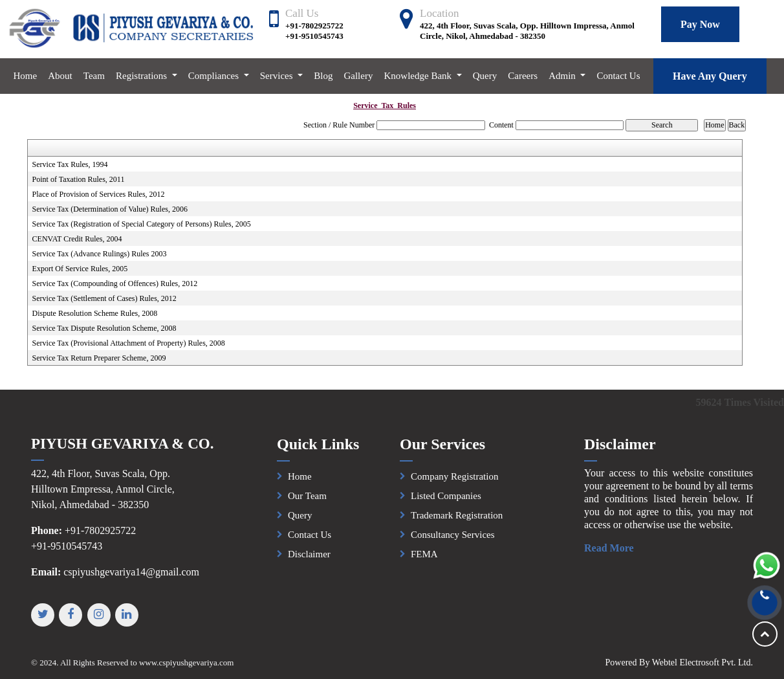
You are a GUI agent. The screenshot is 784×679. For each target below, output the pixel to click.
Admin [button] (563, 76)
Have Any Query (710, 76)
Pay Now (700, 24)
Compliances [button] (215, 76)
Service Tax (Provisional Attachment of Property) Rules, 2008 (129, 343)
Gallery (358, 76)
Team (94, 76)
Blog (323, 76)
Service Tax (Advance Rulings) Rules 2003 (100, 254)
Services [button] (278, 76)
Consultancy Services (453, 541)
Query (485, 76)
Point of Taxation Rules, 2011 (79, 179)
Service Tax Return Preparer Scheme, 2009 (99, 358)
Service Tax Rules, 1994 (70, 164)
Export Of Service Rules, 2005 (80, 269)
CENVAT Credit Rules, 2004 (77, 239)
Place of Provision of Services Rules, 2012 (99, 194)
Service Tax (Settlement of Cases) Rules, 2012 (104, 298)
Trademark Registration (457, 522)
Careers (523, 76)
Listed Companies (446, 502)
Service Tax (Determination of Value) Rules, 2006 (110, 209)
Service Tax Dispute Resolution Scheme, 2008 (104, 328)
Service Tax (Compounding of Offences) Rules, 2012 (115, 284)
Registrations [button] (143, 76)
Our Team (307, 502)
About (60, 76)
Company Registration (454, 483)
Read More (615, 548)
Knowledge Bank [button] (419, 76)
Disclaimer (309, 561)
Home (26, 76)
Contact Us (618, 76)
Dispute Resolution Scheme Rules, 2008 (95, 313)
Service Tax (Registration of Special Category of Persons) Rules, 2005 (142, 224)
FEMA (424, 561)
